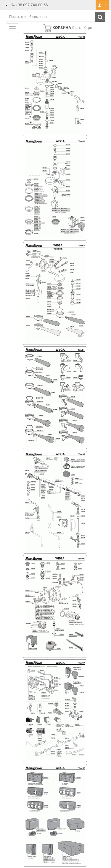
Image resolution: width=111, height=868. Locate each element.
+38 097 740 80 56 (32, 5)
